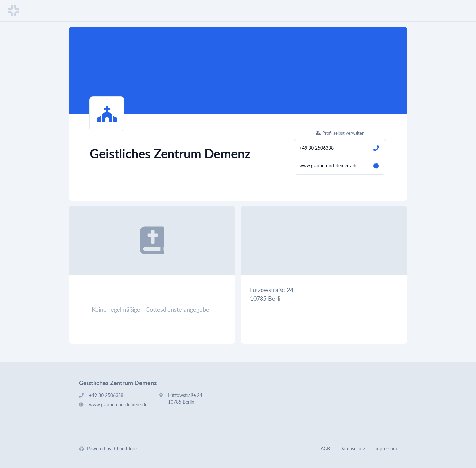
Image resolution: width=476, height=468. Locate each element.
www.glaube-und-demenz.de (328, 165)
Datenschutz (352, 449)
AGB (325, 449)
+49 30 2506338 (316, 148)
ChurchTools (126, 449)
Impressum (386, 449)
